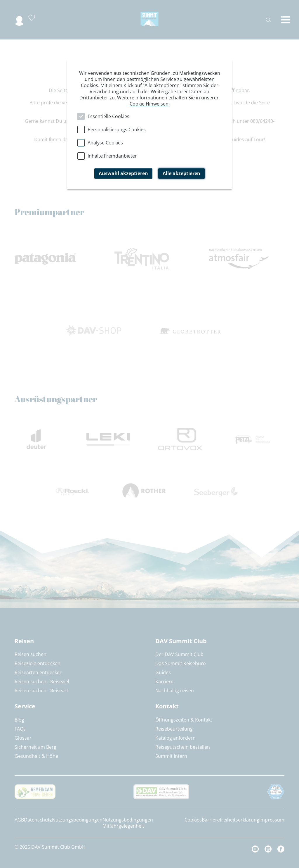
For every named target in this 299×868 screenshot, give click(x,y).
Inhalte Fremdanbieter (112, 156)
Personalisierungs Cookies (117, 130)
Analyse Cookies (105, 143)
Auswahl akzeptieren (123, 173)
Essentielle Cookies (108, 116)
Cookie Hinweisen (149, 104)
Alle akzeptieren (181, 173)
